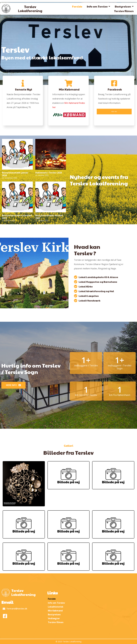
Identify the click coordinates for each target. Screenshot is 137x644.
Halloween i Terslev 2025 (49, 173)
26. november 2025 (10, 178)
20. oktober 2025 (42, 175)
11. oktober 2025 (42, 221)
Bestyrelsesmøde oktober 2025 (49, 217)
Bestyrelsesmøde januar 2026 (15, 174)
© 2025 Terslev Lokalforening (68, 642)
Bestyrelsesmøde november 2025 (17, 217)
